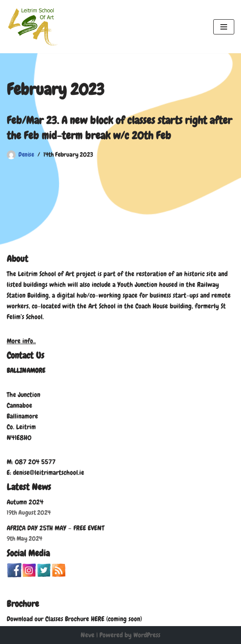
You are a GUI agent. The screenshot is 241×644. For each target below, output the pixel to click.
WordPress (147, 635)
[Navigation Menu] (224, 27)
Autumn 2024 (25, 502)
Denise (26, 155)
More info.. (21, 341)
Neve (88, 635)
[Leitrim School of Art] (34, 27)
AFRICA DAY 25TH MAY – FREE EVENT (56, 528)
